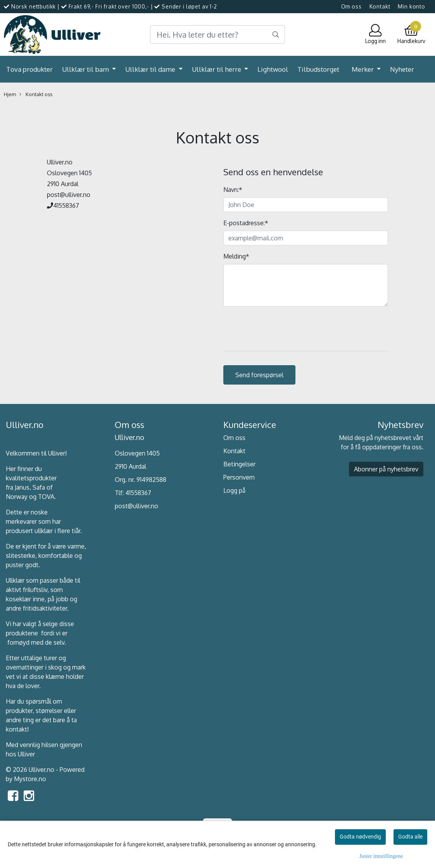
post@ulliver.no (136, 506)
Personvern (239, 477)
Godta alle (410, 837)
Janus (22, 487)
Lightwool (273, 69)
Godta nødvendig (360, 837)
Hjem (10, 94)
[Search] (217, 35)
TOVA (46, 497)
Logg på (234, 490)
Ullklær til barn (86, 69)
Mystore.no (30, 779)
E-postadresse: (246, 223)
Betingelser (239, 464)
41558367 (138, 493)
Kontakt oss (36, 94)
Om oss (351, 6)
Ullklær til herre (217, 69)
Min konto (412, 6)
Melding (236, 256)
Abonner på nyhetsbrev (386, 469)
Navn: (233, 190)
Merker (363, 69)
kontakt (16, 729)
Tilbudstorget (318, 69)
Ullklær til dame (151, 69)
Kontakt (380, 6)
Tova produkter (29, 69)
